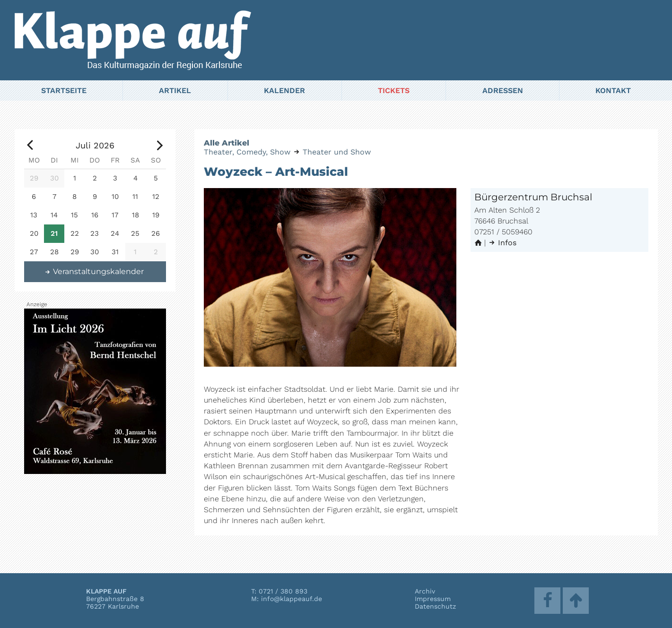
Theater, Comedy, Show (247, 152)
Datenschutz (435, 606)
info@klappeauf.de (292, 599)
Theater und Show (337, 152)
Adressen (503, 90)
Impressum (433, 599)
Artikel (175, 90)
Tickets (394, 90)
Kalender (284, 90)
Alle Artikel (227, 143)
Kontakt (613, 90)
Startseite (64, 90)
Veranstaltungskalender (94, 271)
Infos (502, 243)
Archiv (425, 591)
